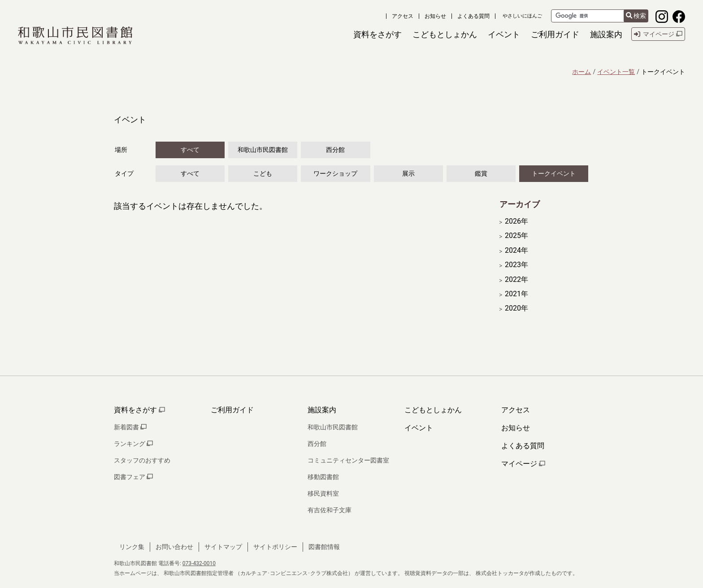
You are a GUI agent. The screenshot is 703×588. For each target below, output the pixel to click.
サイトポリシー (275, 547)
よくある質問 (473, 16)
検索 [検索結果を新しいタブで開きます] (636, 16)
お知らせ (435, 16)
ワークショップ (335, 173)
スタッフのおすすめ (142, 460)
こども (263, 173)
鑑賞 (481, 173)
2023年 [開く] (516, 265)
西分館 (335, 150)
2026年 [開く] (516, 221)
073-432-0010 (199, 563)
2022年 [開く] (516, 280)
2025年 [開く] (516, 236)
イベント (419, 428)
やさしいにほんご (522, 16)
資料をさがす (139, 410)
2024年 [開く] (516, 251)
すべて (190, 150)
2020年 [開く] (516, 308)
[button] (378, 34)
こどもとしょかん (433, 410)
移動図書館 (323, 477)
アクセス (403, 16)
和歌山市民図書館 (263, 150)
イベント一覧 (616, 72)
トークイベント (554, 173)
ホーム (581, 72)
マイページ (523, 464)
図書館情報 (324, 547)
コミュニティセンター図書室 (348, 460)
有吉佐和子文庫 (330, 510)
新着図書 (130, 427)
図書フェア (133, 477)
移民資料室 (323, 493)
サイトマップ (223, 547)
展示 (408, 173)
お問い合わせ (174, 547)
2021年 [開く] (516, 294)
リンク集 (132, 547)
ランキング (133, 444)
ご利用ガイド (232, 410)
